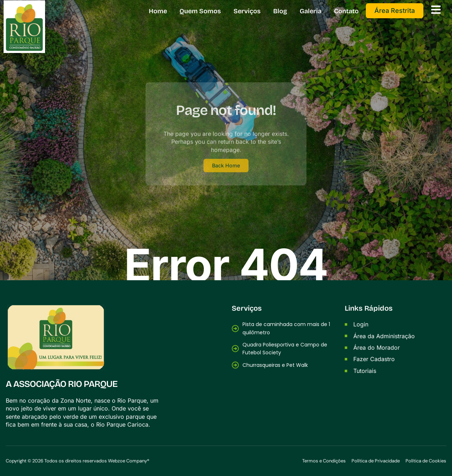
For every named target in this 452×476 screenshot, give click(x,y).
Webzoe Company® (129, 461)
